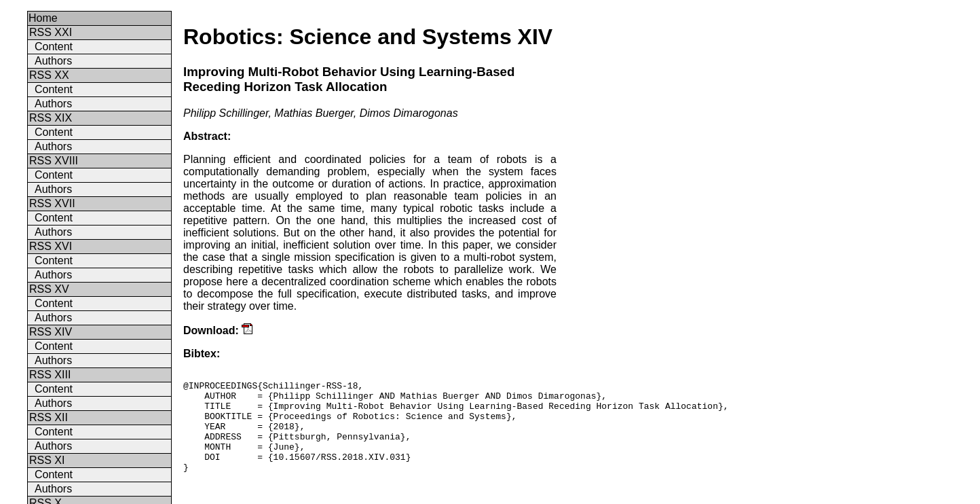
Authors (53, 61)
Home (43, 18)
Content (54, 47)
